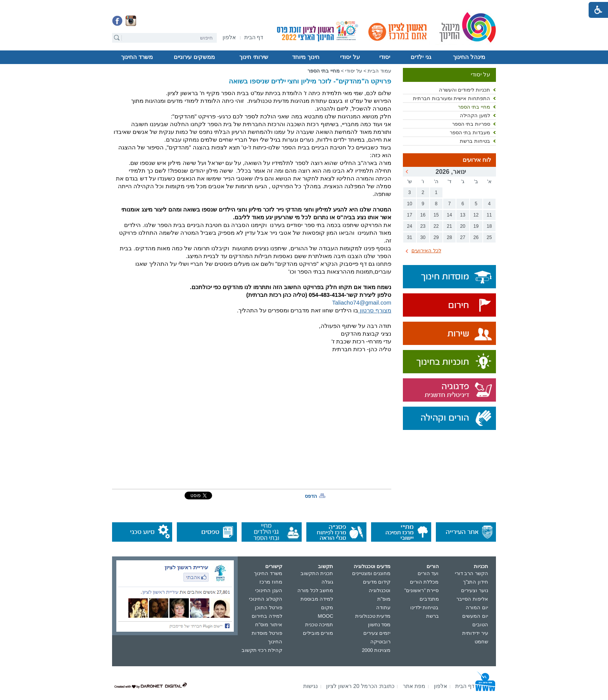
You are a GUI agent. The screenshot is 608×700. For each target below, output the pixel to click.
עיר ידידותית (475, 633)
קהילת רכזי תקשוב (262, 650)
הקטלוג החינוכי (266, 599)
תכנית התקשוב (317, 573)
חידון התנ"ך (476, 582)
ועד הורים (428, 573)
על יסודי (350, 57)
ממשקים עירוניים (194, 57)
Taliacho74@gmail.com (362, 303)
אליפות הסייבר (472, 599)
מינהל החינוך (469, 57)
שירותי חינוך (254, 57)
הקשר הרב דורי (472, 573)
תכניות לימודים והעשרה (465, 90)
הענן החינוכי (269, 590)
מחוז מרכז (271, 582)
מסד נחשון (379, 625)
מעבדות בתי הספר (470, 133)
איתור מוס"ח (269, 625)
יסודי (385, 57)
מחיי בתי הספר (474, 107)
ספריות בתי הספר (471, 124)
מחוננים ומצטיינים (371, 573)
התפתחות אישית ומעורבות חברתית (452, 98)
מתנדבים (429, 599)
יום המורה (477, 607)
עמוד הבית (379, 71)
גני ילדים (421, 57)
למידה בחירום (267, 616)
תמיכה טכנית (319, 625)
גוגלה (327, 582)
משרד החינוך (137, 57)
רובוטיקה (380, 642)
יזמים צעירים (377, 633)
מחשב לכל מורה (315, 590)
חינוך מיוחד (306, 57)
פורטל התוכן (269, 607)
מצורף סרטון (375, 310)
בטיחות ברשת (475, 141)
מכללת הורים (424, 582)
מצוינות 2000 (376, 650)
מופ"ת (384, 599)
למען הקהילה (475, 115)
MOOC (326, 616)
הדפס (311, 496)
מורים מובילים (318, 633)
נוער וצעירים (475, 590)
